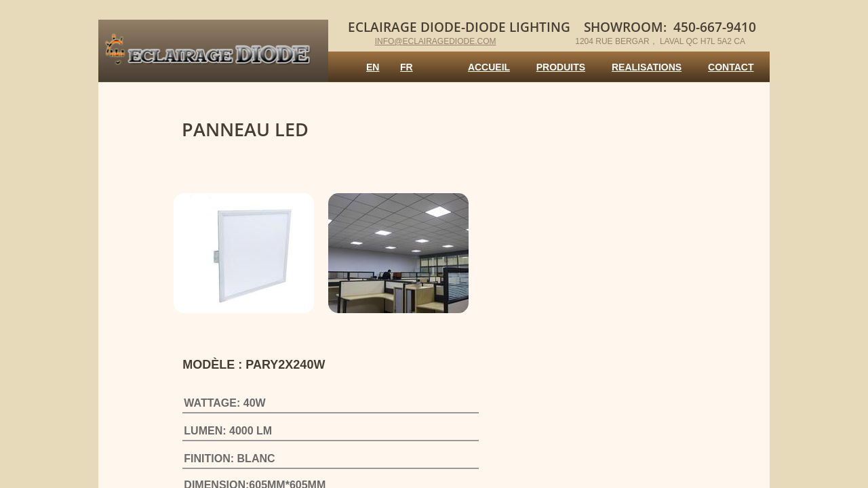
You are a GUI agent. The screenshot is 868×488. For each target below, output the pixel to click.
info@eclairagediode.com (436, 41)
